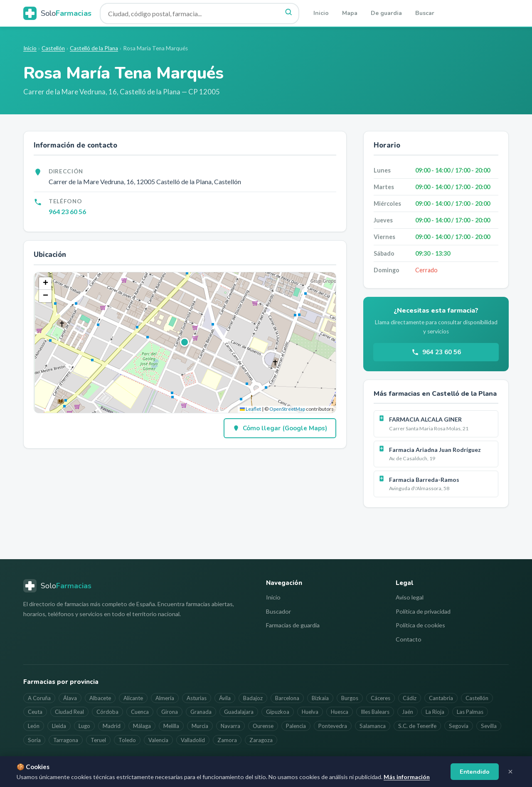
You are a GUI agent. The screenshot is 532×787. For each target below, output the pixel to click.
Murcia (200, 726)
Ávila (225, 698)
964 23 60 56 (67, 211)
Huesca (340, 712)
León (34, 726)
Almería (165, 698)
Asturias (197, 698)
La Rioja (435, 712)
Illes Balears (375, 712)
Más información (407, 777)
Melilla (171, 726)
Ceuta (35, 712)
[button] (185, 343)
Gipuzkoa (278, 712)
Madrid (112, 726)
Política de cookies (420, 625)
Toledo (127, 740)
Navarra (230, 726)
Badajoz (253, 698)
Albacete (100, 698)
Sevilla (489, 726)
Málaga (142, 726)
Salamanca (373, 726)
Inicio (321, 13)
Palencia (296, 726)
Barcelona (287, 698)
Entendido (475, 772)
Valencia (158, 740)
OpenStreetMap (287, 409)
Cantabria (441, 698)
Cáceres (381, 698)
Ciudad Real (69, 712)
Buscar (425, 13)
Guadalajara (239, 712)
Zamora (227, 740)
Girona (170, 712)
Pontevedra (333, 726)
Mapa (350, 13)
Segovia (459, 726)
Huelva (310, 712)
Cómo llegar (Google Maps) (280, 428)
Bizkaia (320, 698)
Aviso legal (410, 597)
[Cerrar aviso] (510, 772)
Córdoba (107, 712)
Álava (70, 698)
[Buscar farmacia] (199, 14)
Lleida (59, 726)
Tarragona (66, 740)
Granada (201, 712)
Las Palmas (470, 712)
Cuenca (140, 712)
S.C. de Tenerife (417, 726)
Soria (34, 740)
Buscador (278, 611)
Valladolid (193, 740)
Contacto (409, 639)
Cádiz (410, 698)
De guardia (386, 13)
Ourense (263, 726)
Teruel (98, 740)
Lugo (84, 726)
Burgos (350, 698)
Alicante (133, 698)
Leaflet (250, 409)
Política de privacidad (423, 611)
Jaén (408, 712)
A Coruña (39, 698)
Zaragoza (261, 740)
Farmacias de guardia (293, 625)
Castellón (53, 48)
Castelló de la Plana (94, 48)
